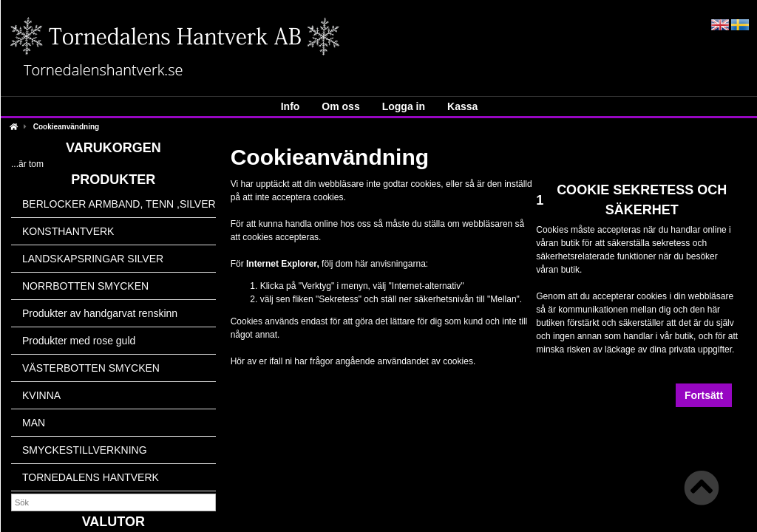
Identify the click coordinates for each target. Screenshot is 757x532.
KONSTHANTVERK (68, 231)
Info (291, 106)
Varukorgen (113, 148)
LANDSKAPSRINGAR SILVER (93, 259)
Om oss (340, 106)
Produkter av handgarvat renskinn (100, 313)
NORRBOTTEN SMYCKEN (85, 286)
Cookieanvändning (66, 127)
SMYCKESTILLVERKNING (85, 450)
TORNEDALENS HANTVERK (91, 477)
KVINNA (41, 395)
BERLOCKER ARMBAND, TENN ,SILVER (119, 204)
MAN (34, 423)
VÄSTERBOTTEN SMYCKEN (91, 368)
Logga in (404, 106)
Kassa (462, 106)
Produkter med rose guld (79, 341)
